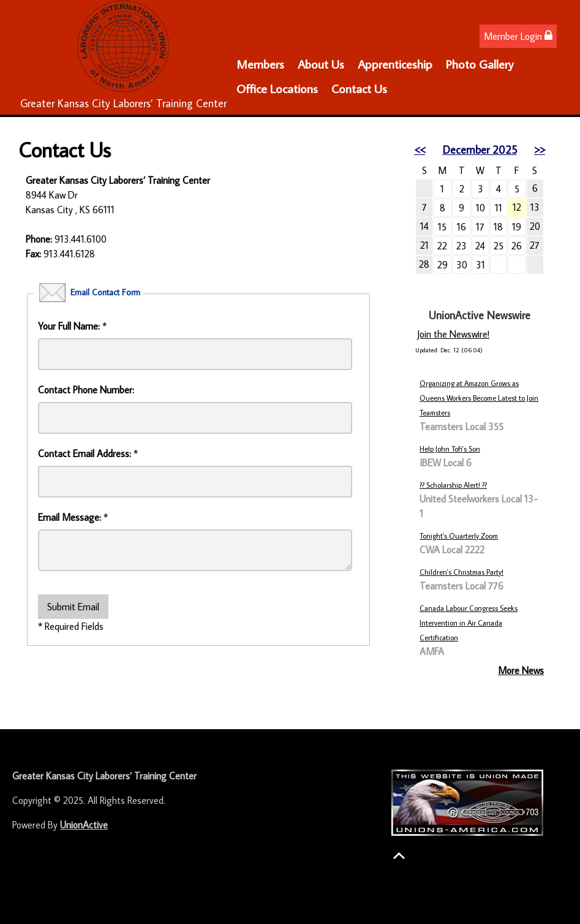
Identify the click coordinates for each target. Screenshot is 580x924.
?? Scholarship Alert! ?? (453, 485)
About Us (321, 64)
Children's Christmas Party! (461, 572)
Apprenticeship (395, 64)
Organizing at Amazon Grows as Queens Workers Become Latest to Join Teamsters (479, 398)
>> (540, 150)
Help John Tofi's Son (450, 449)
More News (521, 670)
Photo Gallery (480, 64)
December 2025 (480, 150)
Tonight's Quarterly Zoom (459, 536)
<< (420, 150)
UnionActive (84, 825)
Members (260, 64)
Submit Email (73, 607)
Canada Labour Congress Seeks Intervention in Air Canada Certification (469, 623)
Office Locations (277, 88)
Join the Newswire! (453, 334)
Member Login (518, 36)
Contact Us (359, 88)
